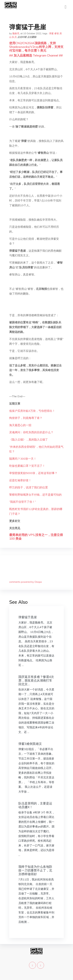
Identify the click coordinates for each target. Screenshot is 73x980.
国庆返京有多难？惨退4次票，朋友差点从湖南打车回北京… (36, 680)
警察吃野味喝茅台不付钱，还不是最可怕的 (35, 495)
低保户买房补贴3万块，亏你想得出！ (32, 411)
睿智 (57, 33)
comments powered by (26, 582)
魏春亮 (16, 33)
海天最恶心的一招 (20, 425)
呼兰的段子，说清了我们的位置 (29, 487)
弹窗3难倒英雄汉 (30, 744)
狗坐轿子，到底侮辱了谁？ (26, 418)
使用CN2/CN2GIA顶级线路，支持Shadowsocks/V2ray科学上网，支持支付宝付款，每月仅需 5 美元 (36, 47)
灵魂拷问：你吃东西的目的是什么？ (31, 432)
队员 (14, 37)
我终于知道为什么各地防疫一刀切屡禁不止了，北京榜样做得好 (35, 870)
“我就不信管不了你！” (23, 502)
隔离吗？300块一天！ (23, 459)
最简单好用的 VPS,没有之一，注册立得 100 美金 (36, 537)
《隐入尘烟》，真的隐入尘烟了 (29, 440)
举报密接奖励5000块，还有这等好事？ (33, 473)
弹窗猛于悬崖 (28, 617)
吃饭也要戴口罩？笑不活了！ (27, 466)
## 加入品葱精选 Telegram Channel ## (36, 55)
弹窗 (51, 33)
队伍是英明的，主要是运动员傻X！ (35, 805)
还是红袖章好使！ (20, 480)
